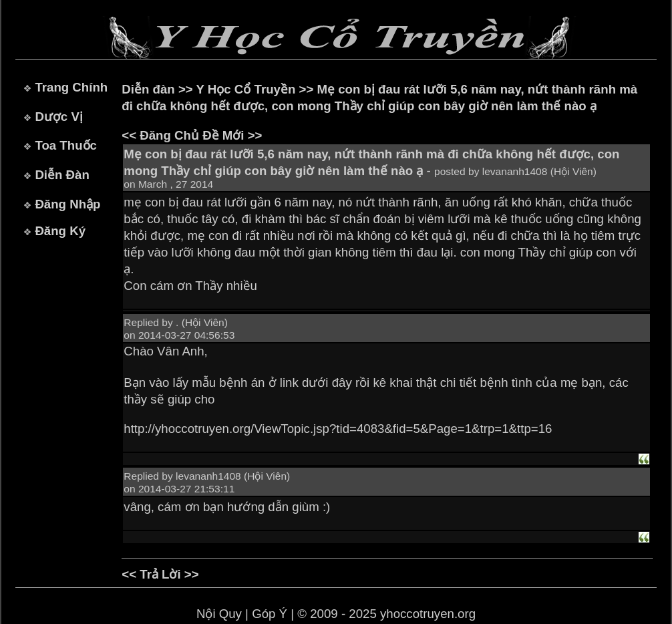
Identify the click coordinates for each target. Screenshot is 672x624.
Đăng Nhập (67, 204)
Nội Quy (219, 614)
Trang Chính (71, 87)
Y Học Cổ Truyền (246, 89)
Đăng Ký (60, 231)
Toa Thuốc (66, 145)
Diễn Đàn (62, 175)
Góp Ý (270, 614)
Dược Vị (58, 117)
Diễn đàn (148, 89)
